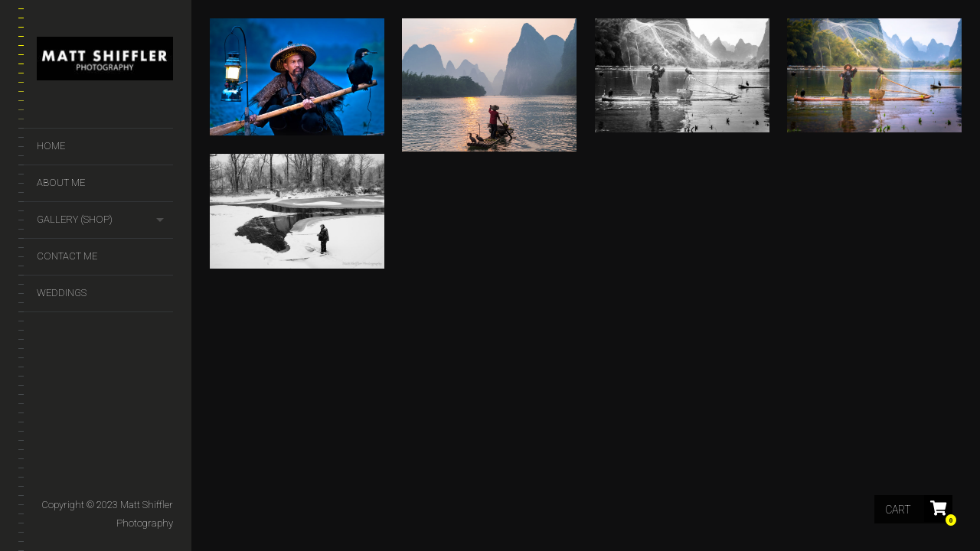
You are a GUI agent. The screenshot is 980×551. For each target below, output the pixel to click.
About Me (61, 183)
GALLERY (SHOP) (75, 219)
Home (51, 146)
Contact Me (67, 256)
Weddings (62, 293)
